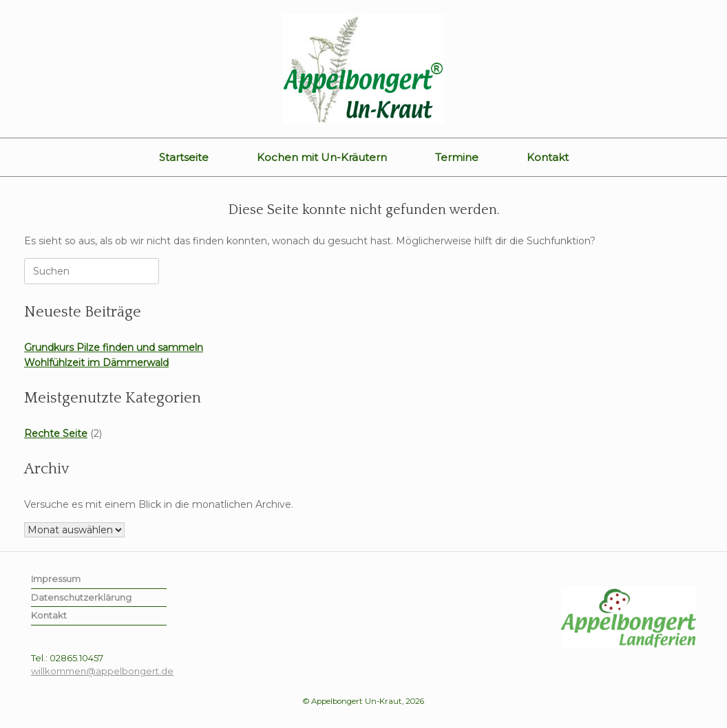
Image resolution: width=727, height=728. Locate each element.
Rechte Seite (56, 433)
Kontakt (548, 157)
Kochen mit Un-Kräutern (322, 157)
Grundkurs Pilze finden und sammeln (114, 347)
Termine (457, 157)
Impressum (56, 579)
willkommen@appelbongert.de (102, 671)
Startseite (184, 157)
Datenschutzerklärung (81, 597)
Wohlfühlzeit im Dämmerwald (96, 363)
